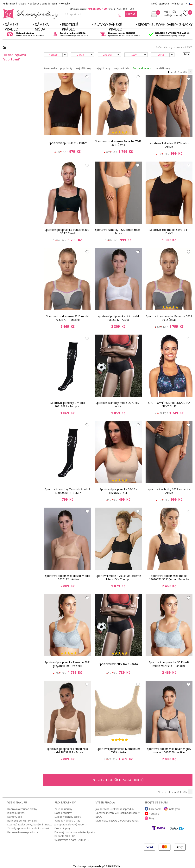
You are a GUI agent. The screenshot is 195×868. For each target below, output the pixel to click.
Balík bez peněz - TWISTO (22, 821)
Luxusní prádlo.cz (30, 14)
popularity (66, 68)
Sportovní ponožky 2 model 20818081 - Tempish (68, 404)
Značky (186, 24)
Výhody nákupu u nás (67, 821)
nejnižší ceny (84, 68)
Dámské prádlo (12, 27)
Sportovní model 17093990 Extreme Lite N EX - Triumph (118, 577)
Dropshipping (62, 828)
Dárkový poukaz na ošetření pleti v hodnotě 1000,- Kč (75, 834)
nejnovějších (122, 68)
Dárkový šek (15, 817)
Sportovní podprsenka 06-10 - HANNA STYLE (118, 491)
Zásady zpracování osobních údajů (28, 828)
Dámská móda (42, 27)
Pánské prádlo (116, 27)
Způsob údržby (63, 809)
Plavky (100, 24)
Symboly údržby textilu (68, 817)
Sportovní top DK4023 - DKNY (68, 143)
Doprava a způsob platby (22, 809)
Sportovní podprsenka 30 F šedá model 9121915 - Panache (169, 664)
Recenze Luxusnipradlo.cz (23, 832)
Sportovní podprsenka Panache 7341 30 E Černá (118, 143)
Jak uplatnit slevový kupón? (70, 824)
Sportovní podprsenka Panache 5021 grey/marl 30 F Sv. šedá (68, 664)
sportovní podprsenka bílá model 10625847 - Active (118, 318)
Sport (144, 24)
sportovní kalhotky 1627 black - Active (169, 145)
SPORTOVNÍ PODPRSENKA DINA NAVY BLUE (169, 404)
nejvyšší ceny (103, 68)
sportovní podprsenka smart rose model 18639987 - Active (68, 750)
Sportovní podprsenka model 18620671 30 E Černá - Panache (169, 577)
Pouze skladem (142, 68)
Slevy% (158, 24)
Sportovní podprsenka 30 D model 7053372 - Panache (68, 318)
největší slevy (163, 68)
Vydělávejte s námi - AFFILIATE (72, 840)
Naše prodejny (63, 813)
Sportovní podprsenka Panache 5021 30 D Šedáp (169, 318)
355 (185, 72)
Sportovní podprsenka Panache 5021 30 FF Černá (68, 231)
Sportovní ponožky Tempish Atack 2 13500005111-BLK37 (68, 491)
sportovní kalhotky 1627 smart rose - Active (118, 231)
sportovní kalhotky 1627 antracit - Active (169, 491)
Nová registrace (160, 4)
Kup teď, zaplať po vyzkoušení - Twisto (30, 824)
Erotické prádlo (70, 27)
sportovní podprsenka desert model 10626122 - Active (68, 577)
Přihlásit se (177, 4)
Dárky (172, 24)
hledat (131, 14)
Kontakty (66, 4)
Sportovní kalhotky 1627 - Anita (118, 664)
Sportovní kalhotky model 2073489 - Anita (118, 404)
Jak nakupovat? (16, 813)
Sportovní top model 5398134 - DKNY (169, 231)
